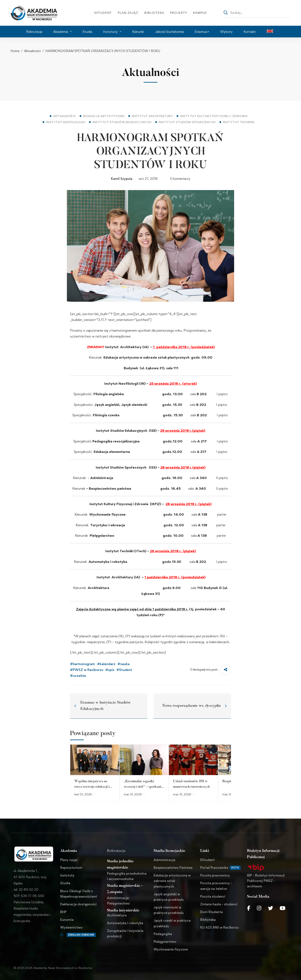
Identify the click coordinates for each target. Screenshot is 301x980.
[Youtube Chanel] (283, 908)
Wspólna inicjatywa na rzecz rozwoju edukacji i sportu (92, 787)
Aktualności (32, 51)
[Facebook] (249, 908)
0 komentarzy (180, 179)
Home (15, 51)
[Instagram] (259, 908)
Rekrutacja (116, 851)
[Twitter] (270, 908)
